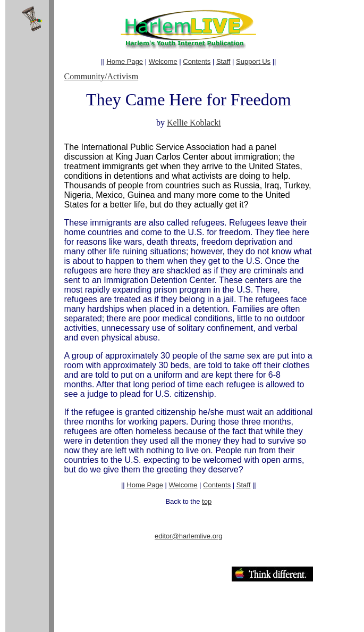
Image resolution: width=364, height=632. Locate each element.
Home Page (125, 61)
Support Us (253, 61)
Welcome (163, 61)
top (207, 501)
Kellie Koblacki (194, 123)
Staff (223, 61)
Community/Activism (101, 76)
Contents (197, 61)
